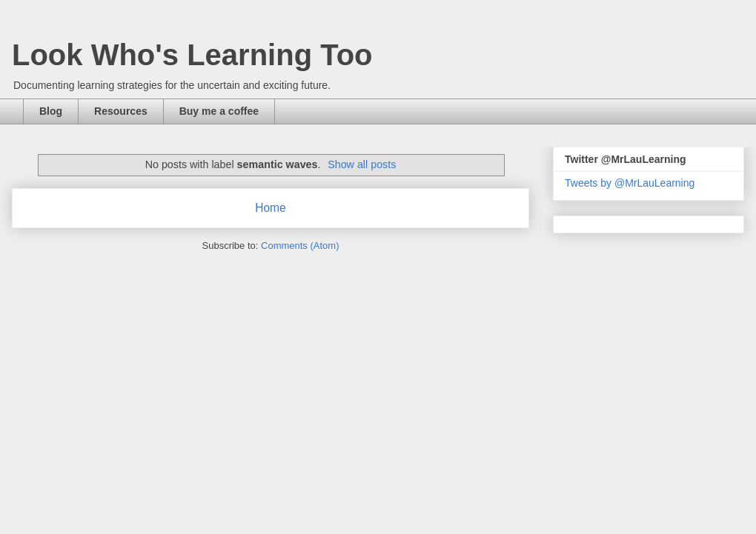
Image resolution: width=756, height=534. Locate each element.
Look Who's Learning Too (192, 55)
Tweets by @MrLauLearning (630, 183)
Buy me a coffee (219, 111)
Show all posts (362, 164)
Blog (51, 111)
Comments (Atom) (300, 246)
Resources (121, 111)
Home (271, 208)
